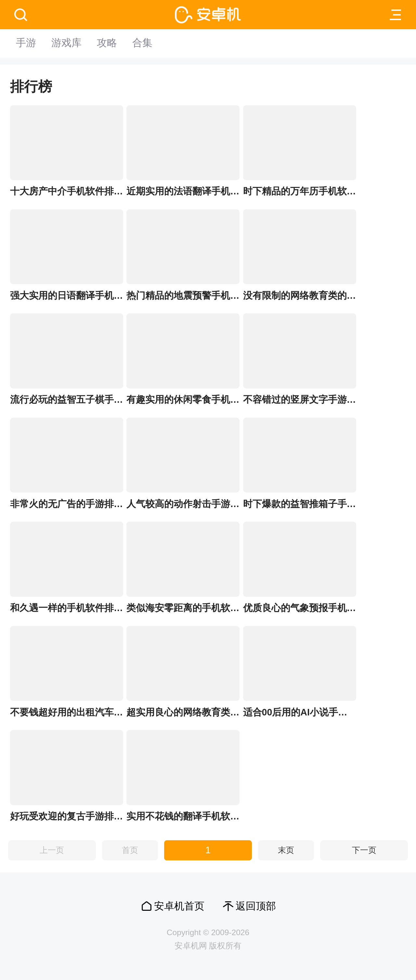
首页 (130, 850)
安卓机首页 (179, 906)
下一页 (364, 850)
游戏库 (70, 43)
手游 (27, 43)
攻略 (112, 43)
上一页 (52, 850)
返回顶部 (256, 906)
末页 (286, 850)
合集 (150, 43)
